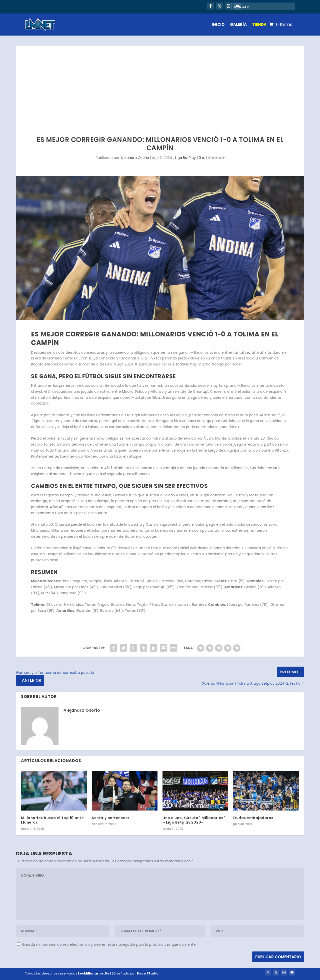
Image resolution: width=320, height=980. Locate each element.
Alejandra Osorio (135, 158)
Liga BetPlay (185, 158)
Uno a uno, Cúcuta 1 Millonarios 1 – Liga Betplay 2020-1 (194, 820)
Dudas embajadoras (253, 818)
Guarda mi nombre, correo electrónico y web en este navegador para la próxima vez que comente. (109, 944)
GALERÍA (238, 24)
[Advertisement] (160, 83)
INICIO (218, 24)
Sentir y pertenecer (111, 818)
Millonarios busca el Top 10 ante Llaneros (52, 820)
